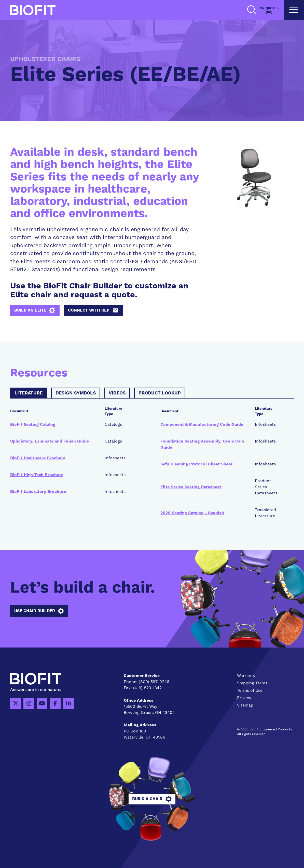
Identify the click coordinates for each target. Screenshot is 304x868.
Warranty (246, 676)
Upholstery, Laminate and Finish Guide (50, 441)
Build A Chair (152, 799)
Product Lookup (160, 393)
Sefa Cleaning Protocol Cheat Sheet (196, 464)
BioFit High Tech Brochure (37, 475)
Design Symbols (76, 393)
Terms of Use (250, 690)
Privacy (244, 698)
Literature (29, 393)
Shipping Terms (252, 683)
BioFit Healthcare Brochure (38, 458)
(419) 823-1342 (147, 688)
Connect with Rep (93, 311)
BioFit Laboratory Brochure (38, 492)
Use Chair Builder (39, 611)
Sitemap (245, 705)
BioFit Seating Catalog (33, 424)
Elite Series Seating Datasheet (191, 487)
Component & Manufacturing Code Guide (202, 424)
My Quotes (269, 10)
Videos (117, 393)
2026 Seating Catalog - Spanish (192, 513)
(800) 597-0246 (154, 682)
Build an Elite (35, 311)
